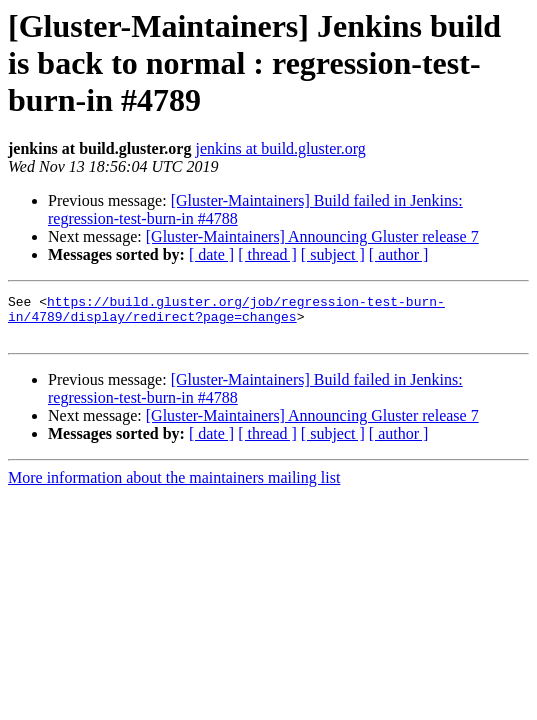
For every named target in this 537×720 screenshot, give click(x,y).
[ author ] (399, 254)
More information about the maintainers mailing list (174, 486)
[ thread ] (267, 254)
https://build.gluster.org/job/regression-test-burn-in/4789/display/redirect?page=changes (226, 313)
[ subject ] (333, 254)
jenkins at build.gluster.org (280, 148)
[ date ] (211, 254)
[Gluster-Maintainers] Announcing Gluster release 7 (312, 236)
